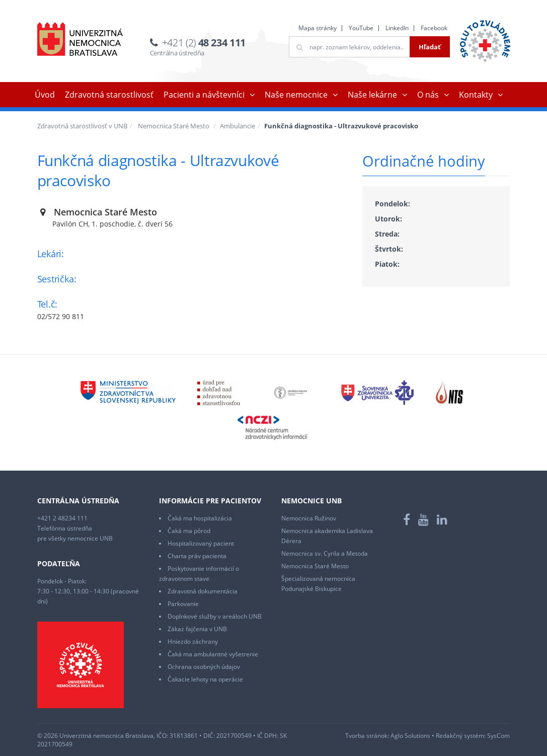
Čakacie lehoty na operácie (205, 679)
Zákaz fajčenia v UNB (197, 629)
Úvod (45, 95)
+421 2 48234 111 (62, 518)
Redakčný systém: (461, 736)
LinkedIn (397, 28)
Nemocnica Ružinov (309, 518)
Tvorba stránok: (367, 736)
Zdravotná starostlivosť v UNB (82, 126)
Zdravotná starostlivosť (109, 95)
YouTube (361, 28)
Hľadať (430, 47)
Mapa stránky (318, 28)
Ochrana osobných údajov (204, 667)
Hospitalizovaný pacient (201, 543)
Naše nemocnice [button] (296, 95)
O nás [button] (428, 95)
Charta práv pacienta (197, 556)
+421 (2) (204, 43)
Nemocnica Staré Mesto (174, 126)
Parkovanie (183, 604)
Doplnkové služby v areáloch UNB (215, 616)
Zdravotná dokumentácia (203, 591)
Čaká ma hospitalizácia (200, 518)
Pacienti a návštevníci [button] (204, 95)
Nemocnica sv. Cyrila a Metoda (325, 553)
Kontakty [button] (476, 95)
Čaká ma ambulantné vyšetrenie (213, 654)
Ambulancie (238, 126)
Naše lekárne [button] (372, 95)
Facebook (434, 28)
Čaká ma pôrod (189, 531)
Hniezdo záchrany (193, 641)
